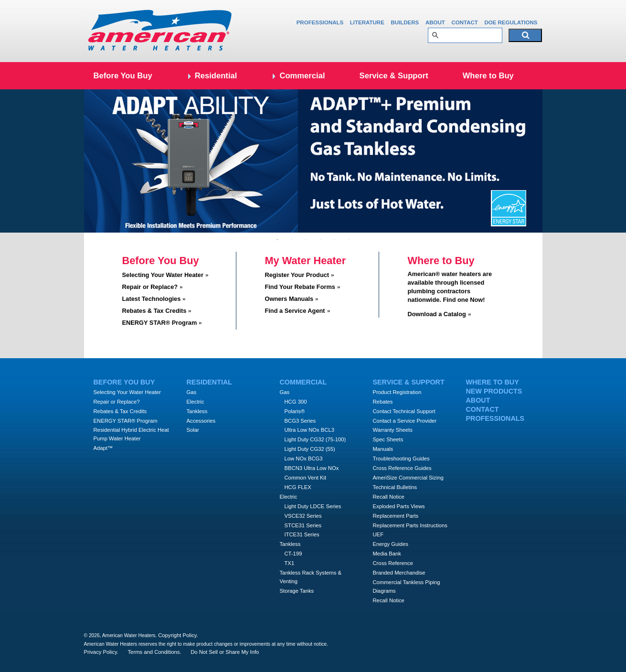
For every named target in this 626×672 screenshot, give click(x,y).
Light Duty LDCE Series (313, 506)
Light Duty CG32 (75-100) (315, 439)
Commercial (302, 76)
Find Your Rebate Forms (300, 287)
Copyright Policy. (178, 635)
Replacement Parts (396, 516)
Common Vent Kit (306, 478)
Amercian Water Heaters (160, 31)
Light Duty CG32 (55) (310, 449)
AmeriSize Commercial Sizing (408, 478)
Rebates (383, 402)
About (435, 22)
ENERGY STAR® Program (160, 323)
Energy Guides (391, 544)
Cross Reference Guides (402, 468)
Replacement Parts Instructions (410, 525)
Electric (196, 402)
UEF (378, 534)
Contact (464, 22)
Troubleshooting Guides (401, 459)
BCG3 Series (300, 421)
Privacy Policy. (101, 652)
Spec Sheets (388, 439)
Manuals (383, 449)
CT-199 (293, 554)
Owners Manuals (289, 299)
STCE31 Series (303, 525)
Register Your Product (297, 275)
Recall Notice (389, 497)
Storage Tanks (297, 591)
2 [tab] (292, 240)
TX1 (290, 563)
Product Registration (397, 392)
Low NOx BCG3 (304, 459)
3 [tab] (306, 240)
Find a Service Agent (295, 311)
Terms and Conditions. (155, 652)
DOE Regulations (511, 22)
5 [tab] (335, 240)
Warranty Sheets (393, 430)
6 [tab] (349, 240)
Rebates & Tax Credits (154, 311)
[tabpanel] (313, 161)
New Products (494, 391)
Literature (367, 22)
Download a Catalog (437, 314)
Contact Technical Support (404, 411)
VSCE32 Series (303, 516)
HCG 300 (296, 402)
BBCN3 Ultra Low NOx (312, 468)
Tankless (197, 411)
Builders (405, 22)
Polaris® (295, 411)
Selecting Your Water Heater (163, 275)
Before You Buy (123, 76)
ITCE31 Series (302, 534)
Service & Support (394, 76)
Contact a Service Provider (405, 421)
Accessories (201, 421)
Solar (193, 430)
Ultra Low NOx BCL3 (309, 430)
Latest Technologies (152, 299)
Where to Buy (488, 76)
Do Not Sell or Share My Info (225, 652)
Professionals (320, 22)
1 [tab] (277, 240)
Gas (192, 392)
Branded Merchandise (399, 573)
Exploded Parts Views (399, 506)
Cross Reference (393, 563)
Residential (216, 76)
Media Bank (387, 554)
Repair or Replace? (150, 287)
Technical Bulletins (395, 487)
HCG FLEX (298, 487)
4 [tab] (320, 240)
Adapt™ (103, 448)
